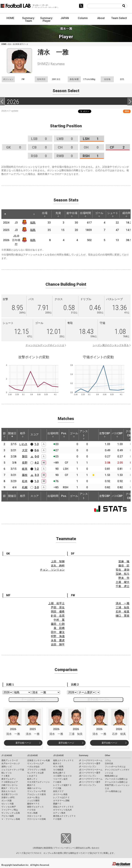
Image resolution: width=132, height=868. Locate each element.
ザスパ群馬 (58, 767)
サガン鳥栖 (32, 813)
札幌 (25, 487)
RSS (127, 111)
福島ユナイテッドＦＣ (63, 760)
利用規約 (38, 848)
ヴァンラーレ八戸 (35, 764)
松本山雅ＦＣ (59, 773)
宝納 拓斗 (123, 574)
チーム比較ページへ (34, 699)
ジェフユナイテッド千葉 (13, 770)
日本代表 (109, 764)
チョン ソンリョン (52, 570)
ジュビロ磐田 (33, 801)
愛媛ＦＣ (57, 804)
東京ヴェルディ (9, 779)
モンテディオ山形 (35, 773)
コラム (108, 760)
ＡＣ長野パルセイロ (62, 776)
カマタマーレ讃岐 (61, 801)
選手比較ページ (23, 743)
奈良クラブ (58, 791)
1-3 (37, 444)
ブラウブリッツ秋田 (36, 770)
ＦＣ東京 (5, 776)
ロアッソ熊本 (59, 813)
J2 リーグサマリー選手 (90, 773)
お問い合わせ (92, 848)
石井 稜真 (123, 612)
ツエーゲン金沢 (60, 779)
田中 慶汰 (58, 632)
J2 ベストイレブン (88, 776)
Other (108, 755)
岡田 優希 (58, 612)
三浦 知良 (123, 607)
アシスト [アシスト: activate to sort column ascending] (84, 435)
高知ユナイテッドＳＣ (63, 807)
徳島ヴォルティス (35, 807)
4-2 (37, 463)
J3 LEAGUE (58, 755)
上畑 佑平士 (56, 603)
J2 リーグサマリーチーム (91, 770)
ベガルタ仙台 (33, 767)
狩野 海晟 (58, 636)
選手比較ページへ (98, 699)
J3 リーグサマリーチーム (91, 779)
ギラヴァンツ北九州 (62, 810)
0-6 (37, 450)
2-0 (37, 487)
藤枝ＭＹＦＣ (33, 804)
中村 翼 (59, 620)
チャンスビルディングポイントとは (45, 345)
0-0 (37, 456)
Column (83, 18)
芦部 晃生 (58, 607)
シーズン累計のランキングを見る (111, 345)
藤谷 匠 (124, 566)
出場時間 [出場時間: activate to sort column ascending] (85, 214)
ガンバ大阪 (7, 801)
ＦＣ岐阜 (57, 782)
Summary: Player (47, 19)
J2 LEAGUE (32, 755)
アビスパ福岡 (8, 816)
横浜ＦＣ (31, 785)
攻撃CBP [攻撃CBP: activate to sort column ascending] (105, 435)
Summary (84, 755)
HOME (10, 18)
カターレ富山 (33, 797)
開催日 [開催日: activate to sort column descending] (12, 435)
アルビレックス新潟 (36, 794)
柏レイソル (7, 773)
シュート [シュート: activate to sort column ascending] (113, 214)
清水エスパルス (9, 791)
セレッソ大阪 (8, 804)
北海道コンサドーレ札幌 (38, 760)
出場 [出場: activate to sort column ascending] (45, 214)
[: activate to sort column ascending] (13, 214)
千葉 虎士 (123, 586)
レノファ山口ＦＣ (61, 797)
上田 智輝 (58, 561)
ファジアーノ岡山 (10, 810)
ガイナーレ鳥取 (60, 794)
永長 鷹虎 (58, 640)
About (101, 18)
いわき (23, 444)
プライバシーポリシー (64, 848)
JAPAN (65, 18)
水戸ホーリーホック (11, 764)
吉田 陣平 (58, 645)
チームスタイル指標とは (116, 782)
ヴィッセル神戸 (9, 807)
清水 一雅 (123, 603)
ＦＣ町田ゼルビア (10, 782)
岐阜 (25, 469)
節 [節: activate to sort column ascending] (4, 435)
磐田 (25, 456)
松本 (25, 481)
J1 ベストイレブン (88, 767)
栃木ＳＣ (57, 764)
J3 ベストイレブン (88, 785)
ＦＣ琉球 (57, 819)
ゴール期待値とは (113, 791)
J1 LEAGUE (7, 755)
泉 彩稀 (59, 628)
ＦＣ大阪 (57, 788)
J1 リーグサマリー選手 (90, 764)
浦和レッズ (7, 767)
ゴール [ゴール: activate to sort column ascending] (99, 214)
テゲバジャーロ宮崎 (36, 819)
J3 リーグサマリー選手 (90, 782)
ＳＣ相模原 (58, 770)
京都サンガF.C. (8, 797)
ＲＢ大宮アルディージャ (38, 782)
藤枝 (25, 475)
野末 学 (124, 578)
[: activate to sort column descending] (5, 214)
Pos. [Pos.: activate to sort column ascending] (64, 435)
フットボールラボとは (115, 767)
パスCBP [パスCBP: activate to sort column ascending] (117, 435)
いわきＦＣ (32, 776)
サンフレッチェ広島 (11, 813)
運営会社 (80, 848)
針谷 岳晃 (58, 616)
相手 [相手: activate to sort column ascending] (23, 435)
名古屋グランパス (10, 794)
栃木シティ (32, 779)
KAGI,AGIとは (111, 776)
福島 (33, 223)
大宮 (25, 450)
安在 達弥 (123, 570)
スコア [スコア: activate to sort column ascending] (35, 435)
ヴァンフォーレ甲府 (36, 791)
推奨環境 (48, 848)
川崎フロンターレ (10, 785)
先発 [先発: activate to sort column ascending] (58, 214)
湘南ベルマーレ (34, 788)
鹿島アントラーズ (10, 760)
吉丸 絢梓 (58, 566)
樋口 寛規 (123, 616)
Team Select (119, 18)
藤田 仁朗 (58, 624)
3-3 (37, 475)
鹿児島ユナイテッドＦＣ (64, 816)
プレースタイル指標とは (116, 779)
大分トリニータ (34, 816)
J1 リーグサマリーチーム (91, 760)
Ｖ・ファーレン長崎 (11, 819)
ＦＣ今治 (31, 810)
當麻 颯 (124, 561)
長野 (25, 463)
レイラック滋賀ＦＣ (62, 785)
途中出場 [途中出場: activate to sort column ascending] (72, 214)
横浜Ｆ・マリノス (10, 788)
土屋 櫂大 (123, 582)
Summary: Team (29, 19)
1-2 (37, 469)
